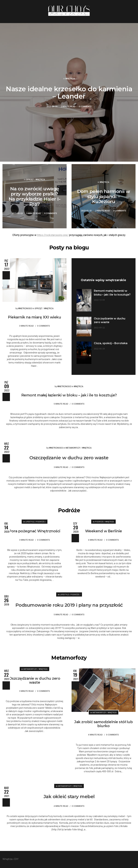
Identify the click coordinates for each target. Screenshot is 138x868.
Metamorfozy (73, 448)
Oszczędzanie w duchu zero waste (69, 458)
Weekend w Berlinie (104, 531)
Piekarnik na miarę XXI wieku (34, 317)
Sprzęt (30, 180)
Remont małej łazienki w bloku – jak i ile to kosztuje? (69, 395)
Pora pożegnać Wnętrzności (35, 531)
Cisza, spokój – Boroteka (111, 343)
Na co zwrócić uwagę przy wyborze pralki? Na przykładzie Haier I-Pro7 (35, 196)
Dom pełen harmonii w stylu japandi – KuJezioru (104, 196)
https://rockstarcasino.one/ (53, 235)
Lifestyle (30, 522)
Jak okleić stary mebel (69, 796)
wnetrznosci (25, 308)
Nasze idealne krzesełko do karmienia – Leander (69, 93)
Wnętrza (70, 79)
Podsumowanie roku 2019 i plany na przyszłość (69, 605)
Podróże (40, 522)
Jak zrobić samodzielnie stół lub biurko (103, 724)
